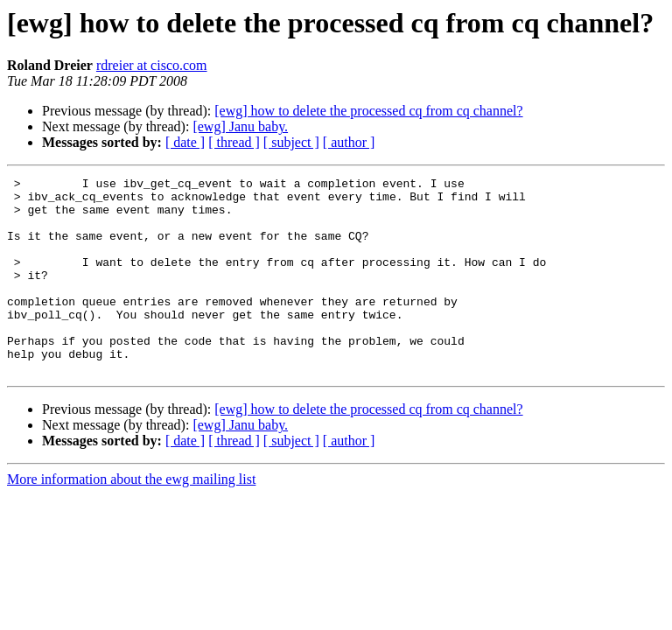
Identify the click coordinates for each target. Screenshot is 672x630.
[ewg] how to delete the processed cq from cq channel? (368, 111)
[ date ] (185, 142)
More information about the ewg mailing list (131, 518)
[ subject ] (291, 142)
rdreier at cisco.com (152, 65)
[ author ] (349, 142)
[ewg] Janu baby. (240, 126)
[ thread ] (234, 142)
